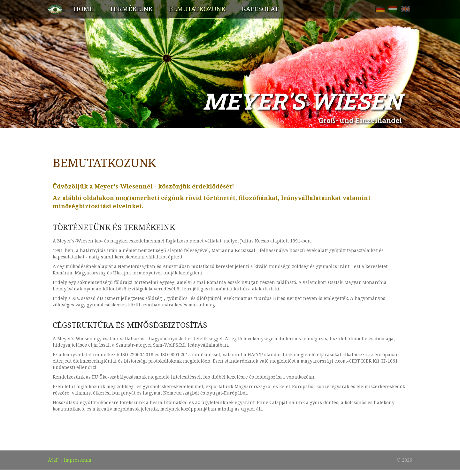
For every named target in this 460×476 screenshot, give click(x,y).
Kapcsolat (260, 9)
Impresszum (78, 460)
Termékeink (131, 9)
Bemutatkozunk (197, 9)
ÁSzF (53, 460)
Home (84, 9)
